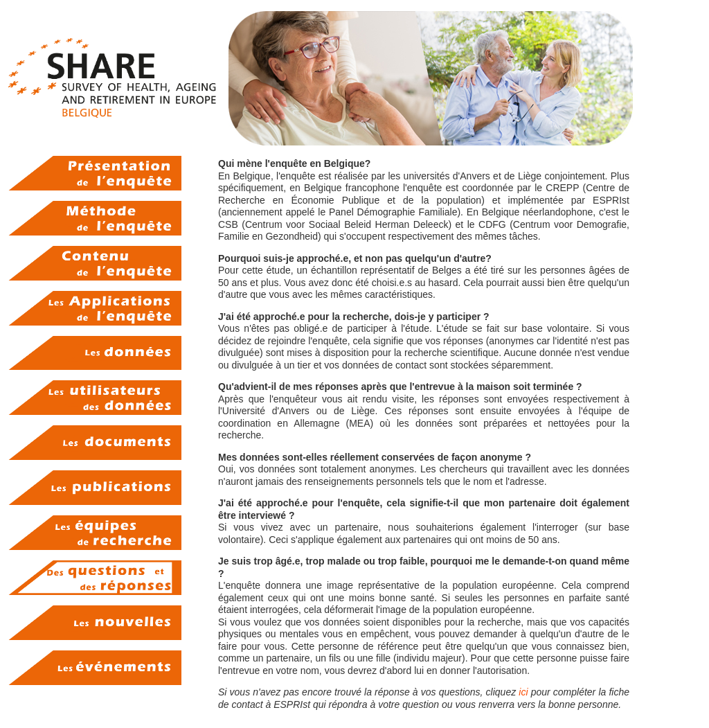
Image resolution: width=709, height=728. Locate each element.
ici (523, 692)
